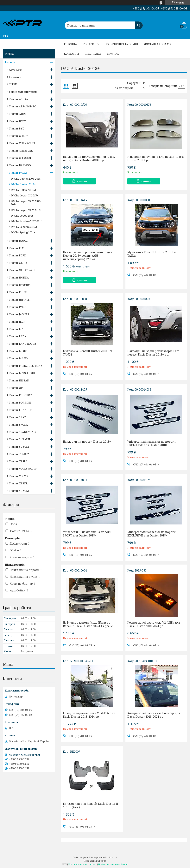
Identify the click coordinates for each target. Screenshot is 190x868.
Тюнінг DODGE (19, 241)
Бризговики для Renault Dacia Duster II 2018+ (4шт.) (91, 805)
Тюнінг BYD (17, 128)
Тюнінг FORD (18, 255)
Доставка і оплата (158, 44)
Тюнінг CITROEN (20, 158)
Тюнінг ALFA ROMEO (23, 106)
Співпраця (93, 54)
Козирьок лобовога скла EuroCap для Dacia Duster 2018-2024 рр (154, 715)
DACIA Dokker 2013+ (24, 190)
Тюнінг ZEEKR (18, 483)
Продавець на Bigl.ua (95, 861)
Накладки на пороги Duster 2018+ (87, 441)
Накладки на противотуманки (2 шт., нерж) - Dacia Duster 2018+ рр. (89, 158)
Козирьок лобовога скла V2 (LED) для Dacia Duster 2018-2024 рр (154, 624)
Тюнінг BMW (17, 121)
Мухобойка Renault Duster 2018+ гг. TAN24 (152, 254)
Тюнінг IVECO (18, 307)
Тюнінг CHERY (18, 136)
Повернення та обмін (121, 44)
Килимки (15, 77)
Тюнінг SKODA (18, 425)
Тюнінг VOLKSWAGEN (23, 469)
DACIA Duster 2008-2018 (26, 179)
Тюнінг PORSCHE (20, 402)
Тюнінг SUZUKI (19, 447)
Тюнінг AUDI (17, 114)
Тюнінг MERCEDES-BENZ (26, 366)
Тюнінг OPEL (17, 388)
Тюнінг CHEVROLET (22, 143)
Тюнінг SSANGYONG (22, 432)
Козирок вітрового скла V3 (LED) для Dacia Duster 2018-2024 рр (89, 715)
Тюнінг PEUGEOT (20, 395)
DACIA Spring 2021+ (23, 232)
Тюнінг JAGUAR (19, 314)
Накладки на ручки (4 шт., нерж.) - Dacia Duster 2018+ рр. (156, 158)
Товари (89, 44)
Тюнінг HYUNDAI (20, 285)
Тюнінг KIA (16, 329)
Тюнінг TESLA (18, 461)
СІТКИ (13, 84)
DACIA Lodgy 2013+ (23, 216)
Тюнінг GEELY (18, 263)
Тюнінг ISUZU (18, 292)
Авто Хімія (16, 70)
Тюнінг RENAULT (20, 410)
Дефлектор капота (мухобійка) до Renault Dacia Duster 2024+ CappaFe (88, 624)
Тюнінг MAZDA (19, 358)
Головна (70, 44)
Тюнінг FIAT (17, 248)
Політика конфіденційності (113, 864)
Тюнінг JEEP (17, 322)
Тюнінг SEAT (17, 417)
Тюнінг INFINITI (20, 299)
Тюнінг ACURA (19, 99)
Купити (82, 181)
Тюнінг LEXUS (18, 351)
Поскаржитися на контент (82, 864)
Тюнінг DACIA (18, 173)
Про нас (113, 54)
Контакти (71, 54)
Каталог (10, 62)
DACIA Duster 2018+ (23, 184)
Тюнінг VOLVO (18, 476)
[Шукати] (139, 23)
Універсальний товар (23, 92)
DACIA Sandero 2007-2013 (26, 221)
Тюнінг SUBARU (19, 439)
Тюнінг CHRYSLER (21, 150)
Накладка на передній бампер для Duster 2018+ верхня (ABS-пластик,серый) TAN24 (88, 255)
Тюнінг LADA (18, 336)
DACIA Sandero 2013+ (24, 227)
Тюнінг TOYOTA (19, 454)
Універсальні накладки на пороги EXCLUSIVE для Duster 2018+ (152, 443)
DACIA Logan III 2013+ (25, 195)
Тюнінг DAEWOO (20, 165)
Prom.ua (113, 857)
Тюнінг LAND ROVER (22, 344)
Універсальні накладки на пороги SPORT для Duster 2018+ (87, 534)
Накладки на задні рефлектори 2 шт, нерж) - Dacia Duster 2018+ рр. (153, 353)
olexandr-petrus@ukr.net (24, 755)
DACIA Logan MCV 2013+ (26, 210)
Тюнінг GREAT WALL (22, 270)
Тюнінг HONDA (19, 277)
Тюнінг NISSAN (19, 380)
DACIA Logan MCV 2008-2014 (26, 203)
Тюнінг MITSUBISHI (22, 373)
